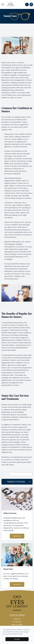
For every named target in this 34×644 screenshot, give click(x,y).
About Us (17, 619)
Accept (17, 639)
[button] (3, 4)
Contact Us (17, 584)
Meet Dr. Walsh (17, 625)
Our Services (17, 622)
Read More (17, 536)
